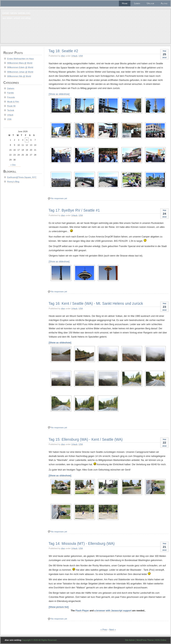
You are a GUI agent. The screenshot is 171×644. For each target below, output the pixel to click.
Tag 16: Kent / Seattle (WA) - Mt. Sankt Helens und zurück (96, 303)
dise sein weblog (16, 13)
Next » (112, 630)
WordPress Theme (145, 640)
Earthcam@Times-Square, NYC (22, 177)
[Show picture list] (59, 607)
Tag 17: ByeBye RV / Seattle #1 (74, 210)
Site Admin (130, 640)
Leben (137, 3)
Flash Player (82, 611)
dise (63, 56)
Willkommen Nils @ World (19, 76)
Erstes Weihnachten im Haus (20, 59)
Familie (10, 93)
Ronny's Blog (13, 182)
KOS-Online (161, 640)
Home (125, 3)
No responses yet (59, 198)
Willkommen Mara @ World (20, 63)
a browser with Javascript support (113, 611)
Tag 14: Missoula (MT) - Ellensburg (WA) (82, 543)
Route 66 (11, 106)
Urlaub (151, 3)
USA (81, 56)
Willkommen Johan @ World (20, 72)
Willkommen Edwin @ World (20, 67)
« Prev (104, 630)
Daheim (11, 88)
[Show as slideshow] (59, 94)
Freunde (11, 97)
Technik (11, 110)
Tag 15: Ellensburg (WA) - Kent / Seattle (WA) (86, 439)
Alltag (164, 3)
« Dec (13, 165)
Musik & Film (13, 102)
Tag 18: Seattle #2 (63, 51)
